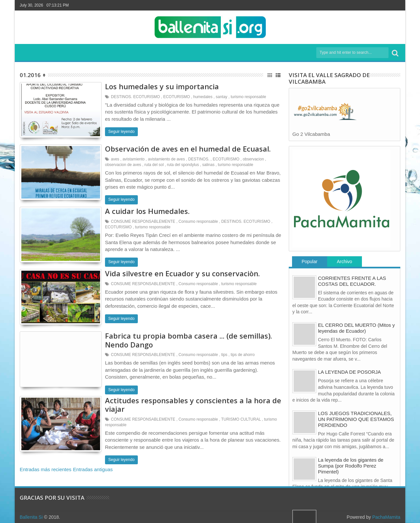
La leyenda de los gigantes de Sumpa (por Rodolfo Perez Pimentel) (351, 466)
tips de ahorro (243, 355)
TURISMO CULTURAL (241, 419)
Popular (309, 261)
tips (224, 355)
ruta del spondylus (183, 165)
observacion (253, 159)
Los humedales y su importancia (162, 86)
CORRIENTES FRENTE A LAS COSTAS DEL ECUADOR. (352, 281)
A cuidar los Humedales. (147, 211)
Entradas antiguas (93, 469)
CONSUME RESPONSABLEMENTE (143, 221)
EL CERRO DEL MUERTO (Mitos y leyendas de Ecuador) (356, 328)
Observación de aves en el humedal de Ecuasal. (188, 149)
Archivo (344, 261)
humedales (203, 97)
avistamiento (133, 159)
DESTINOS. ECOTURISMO (135, 97)
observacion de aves (123, 165)
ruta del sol (154, 165)
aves (115, 159)
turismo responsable (248, 97)
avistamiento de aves (167, 159)
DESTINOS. (199, 159)
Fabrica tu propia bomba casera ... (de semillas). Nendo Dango (189, 340)
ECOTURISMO (176, 97)
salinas (208, 165)
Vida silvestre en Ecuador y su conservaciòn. (182, 273)
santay (222, 97)
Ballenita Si (31, 517)
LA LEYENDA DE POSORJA (349, 372)
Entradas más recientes (46, 469)
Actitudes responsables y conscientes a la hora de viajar (193, 405)
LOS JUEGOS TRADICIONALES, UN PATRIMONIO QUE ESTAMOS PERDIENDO (356, 419)
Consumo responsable (198, 221)
